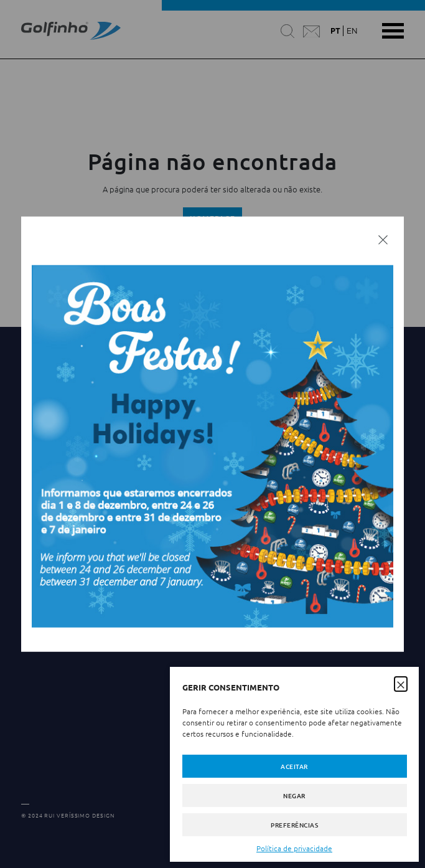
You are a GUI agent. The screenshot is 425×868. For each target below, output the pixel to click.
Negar (294, 795)
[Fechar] (383, 239)
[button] (401, 683)
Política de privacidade (294, 848)
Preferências (294, 825)
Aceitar (294, 766)
